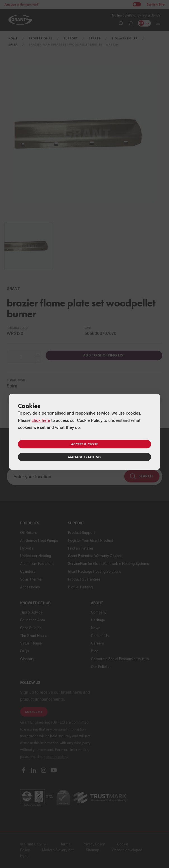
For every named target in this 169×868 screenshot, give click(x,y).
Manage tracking (84, 457)
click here (41, 420)
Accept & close (84, 444)
